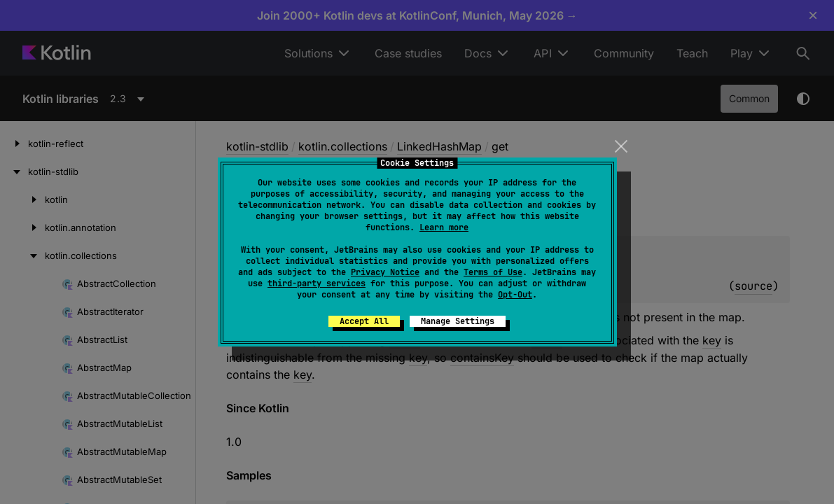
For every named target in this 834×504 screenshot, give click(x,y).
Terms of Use (493, 272)
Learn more (444, 227)
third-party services (317, 283)
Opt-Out (515, 295)
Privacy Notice (385, 272)
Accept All (364, 321)
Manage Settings (458, 321)
